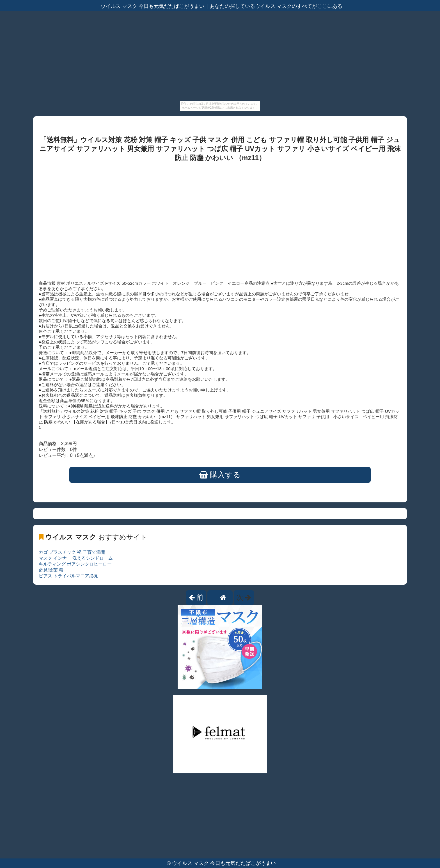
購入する (220, 475)
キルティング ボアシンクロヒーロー (75, 564)
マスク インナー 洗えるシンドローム (76, 558)
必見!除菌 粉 (51, 570)
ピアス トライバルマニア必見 (68, 576)
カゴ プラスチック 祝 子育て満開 (72, 552)
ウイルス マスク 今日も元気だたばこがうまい (224, 863)
